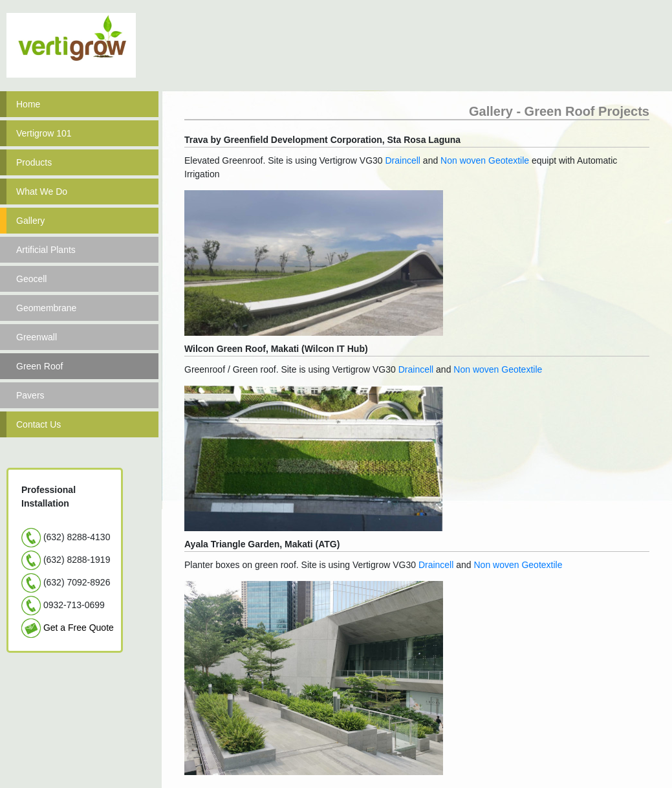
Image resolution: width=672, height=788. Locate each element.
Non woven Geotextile (483, 160)
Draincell (403, 160)
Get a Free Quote (79, 628)
